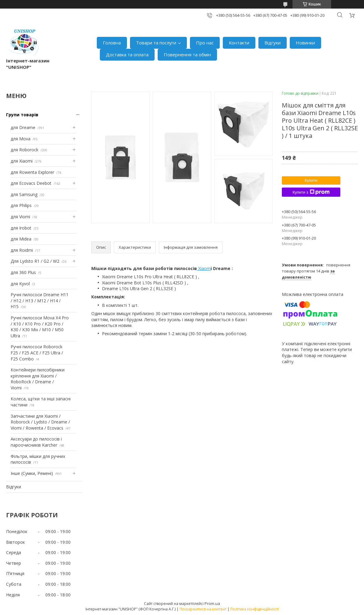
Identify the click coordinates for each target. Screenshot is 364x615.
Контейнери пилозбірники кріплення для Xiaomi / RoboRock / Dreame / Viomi (38, 379)
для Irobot (21, 228)
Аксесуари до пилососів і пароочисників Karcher (36, 442)
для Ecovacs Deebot (31, 183)
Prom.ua (212, 603)
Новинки (305, 43)
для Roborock (24, 150)
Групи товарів (22, 115)
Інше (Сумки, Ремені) (32, 473)
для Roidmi (22, 250)
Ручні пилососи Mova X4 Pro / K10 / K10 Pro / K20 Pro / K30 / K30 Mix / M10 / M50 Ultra (40, 327)
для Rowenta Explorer (32, 172)
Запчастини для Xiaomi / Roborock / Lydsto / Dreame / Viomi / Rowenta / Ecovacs (40, 422)
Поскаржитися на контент (203, 609)
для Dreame (23, 127)
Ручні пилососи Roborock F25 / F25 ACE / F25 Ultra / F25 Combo (37, 353)
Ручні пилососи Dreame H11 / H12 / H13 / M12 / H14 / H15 (40, 300)
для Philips (21, 205)
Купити (311, 180)
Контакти (239, 43)
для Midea (21, 239)
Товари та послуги (156, 43)
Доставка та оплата (127, 54)
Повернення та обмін (187, 54)
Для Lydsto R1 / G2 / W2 (35, 261)
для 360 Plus (23, 272)
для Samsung (24, 194)
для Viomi (20, 217)
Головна (112, 43)
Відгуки (273, 43)
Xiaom (204, 268)
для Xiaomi (22, 161)
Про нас (205, 43)
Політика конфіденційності (255, 609)
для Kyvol (20, 284)
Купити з (311, 192)
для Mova (21, 139)
